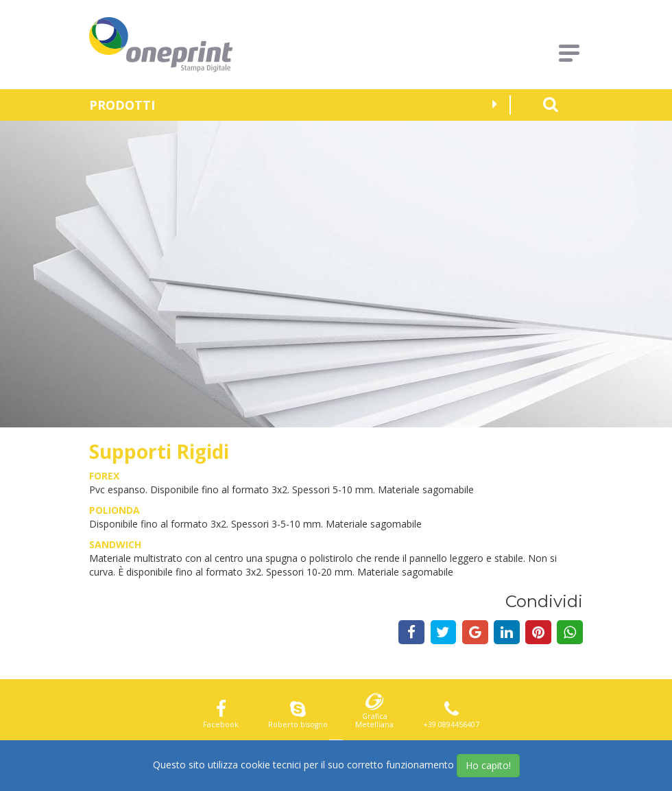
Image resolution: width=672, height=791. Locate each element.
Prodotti (293, 105)
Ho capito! (488, 765)
